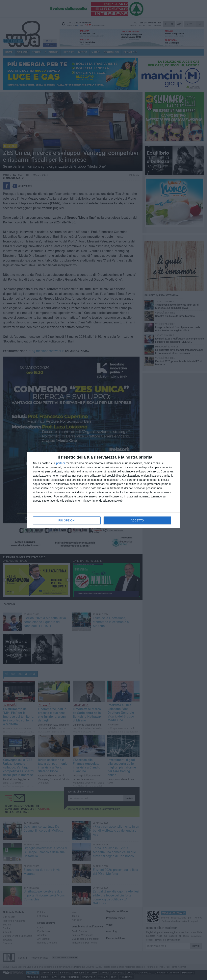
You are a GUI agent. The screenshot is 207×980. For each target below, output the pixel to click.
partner (61, 463)
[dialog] (104, 490)
